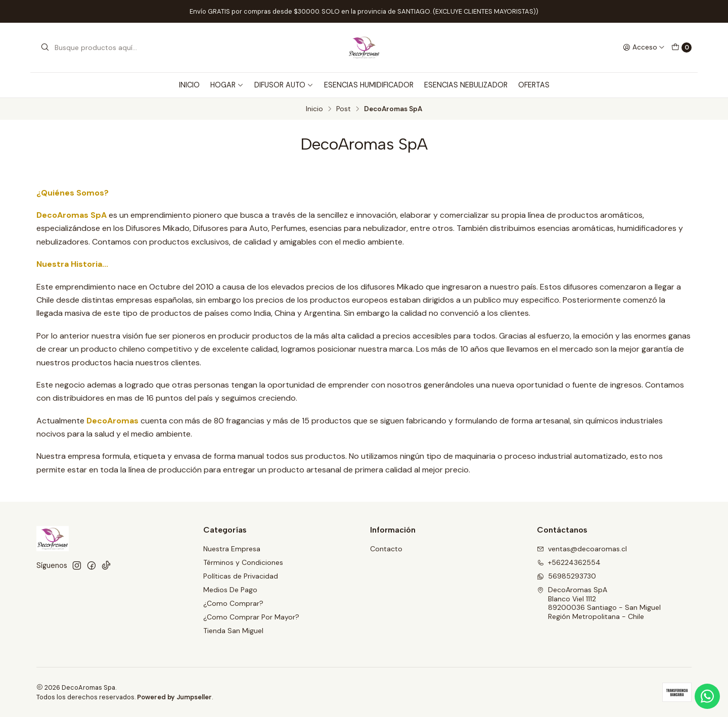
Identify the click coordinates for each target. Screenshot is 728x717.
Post (344, 109)
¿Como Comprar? (233, 603)
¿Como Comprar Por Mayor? (251, 617)
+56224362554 (569, 562)
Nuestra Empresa (232, 549)
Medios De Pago (230, 590)
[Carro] (681, 47)
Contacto (386, 549)
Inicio (314, 109)
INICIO (189, 85)
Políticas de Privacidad (241, 576)
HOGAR (227, 85)
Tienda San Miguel (233, 631)
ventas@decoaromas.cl (582, 549)
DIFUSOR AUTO (284, 85)
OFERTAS (534, 85)
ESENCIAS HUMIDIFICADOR (369, 85)
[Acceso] (644, 47)
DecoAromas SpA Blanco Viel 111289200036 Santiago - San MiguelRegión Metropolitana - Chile (599, 603)
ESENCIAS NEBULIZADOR (466, 85)
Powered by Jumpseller (174, 697)
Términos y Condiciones (243, 562)
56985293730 (566, 576)
